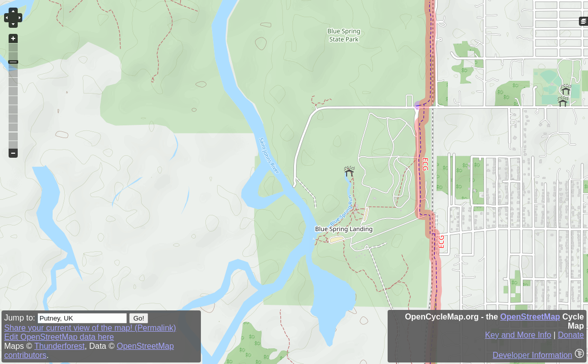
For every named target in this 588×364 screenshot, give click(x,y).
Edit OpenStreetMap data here (59, 337)
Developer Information (533, 355)
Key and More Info (518, 335)
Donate (571, 335)
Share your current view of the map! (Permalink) (90, 328)
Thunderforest (60, 346)
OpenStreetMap (530, 317)
